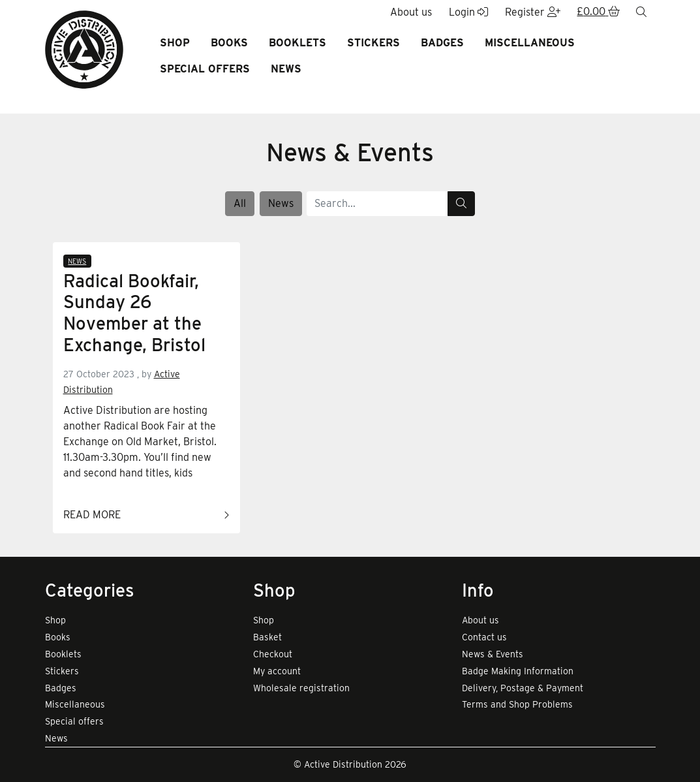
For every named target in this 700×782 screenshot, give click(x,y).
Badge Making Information (518, 671)
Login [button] (468, 12)
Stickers (373, 43)
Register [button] (533, 12)
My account (277, 671)
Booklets (297, 43)
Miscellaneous (530, 43)
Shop (175, 43)
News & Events (493, 654)
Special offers (205, 69)
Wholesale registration (301, 688)
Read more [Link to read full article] (147, 516)
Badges (442, 43)
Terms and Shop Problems (517, 704)
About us (480, 620)
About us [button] (411, 12)
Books (229, 43)
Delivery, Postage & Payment (523, 688)
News (286, 69)
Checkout (273, 654)
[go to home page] (84, 49)
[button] (598, 12)
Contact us (484, 637)
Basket (267, 637)
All (240, 203)
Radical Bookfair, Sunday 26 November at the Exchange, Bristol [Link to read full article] (134, 313)
